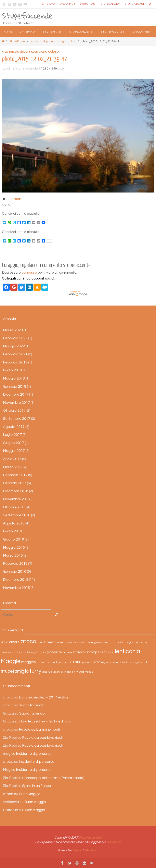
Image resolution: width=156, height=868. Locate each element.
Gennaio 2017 (15, 483)
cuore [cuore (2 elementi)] (144, 642)
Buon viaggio (30, 794)
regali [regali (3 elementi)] (105, 662)
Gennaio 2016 (15, 572)
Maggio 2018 (14, 378)
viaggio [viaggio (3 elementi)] (89, 672)
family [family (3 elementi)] (42, 652)
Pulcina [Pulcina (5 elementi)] (95, 662)
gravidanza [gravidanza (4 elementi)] (54, 652)
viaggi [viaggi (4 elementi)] (80, 672)
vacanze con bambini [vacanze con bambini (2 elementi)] (64, 672)
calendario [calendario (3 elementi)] (62, 642)
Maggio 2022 (14, 346)
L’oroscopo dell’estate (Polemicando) (53, 778)
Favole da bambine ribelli (39, 729)
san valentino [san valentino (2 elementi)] (122, 662)
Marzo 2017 (13, 467)
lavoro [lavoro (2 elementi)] (111, 652)
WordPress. (91, 850)
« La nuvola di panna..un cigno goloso (30, 52)
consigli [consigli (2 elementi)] (128, 642)
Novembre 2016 (16, 499)
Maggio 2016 (14, 548)
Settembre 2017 (17, 419)
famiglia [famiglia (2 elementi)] (34, 652)
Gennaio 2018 (15, 387)
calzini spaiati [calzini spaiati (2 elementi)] (77, 642)
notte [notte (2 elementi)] (64, 662)
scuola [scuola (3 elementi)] (145, 662)
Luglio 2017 (12, 435)
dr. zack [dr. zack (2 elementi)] (25, 652)
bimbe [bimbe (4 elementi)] (51, 642)
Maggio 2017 (14, 451)
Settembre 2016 (17, 515)
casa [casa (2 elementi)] (101, 642)
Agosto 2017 (14, 427)
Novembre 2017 (16, 403)
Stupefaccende (27, 16)
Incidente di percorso (34, 754)
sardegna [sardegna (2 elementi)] (135, 662)
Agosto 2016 (14, 523)
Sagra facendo (32, 705)
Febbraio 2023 (15, 338)
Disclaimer (67, 4)
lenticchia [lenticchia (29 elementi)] (127, 651)
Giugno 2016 (14, 539)
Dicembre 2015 (16, 580)
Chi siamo (48, 4)
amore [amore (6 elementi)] (14, 642)
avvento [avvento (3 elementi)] (42, 642)
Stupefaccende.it (90, 838)
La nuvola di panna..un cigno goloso (53, 41)
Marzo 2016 (13, 555)
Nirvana (77, 850)
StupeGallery (110, 4)
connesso (29, 273)
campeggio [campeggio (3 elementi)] (91, 642)
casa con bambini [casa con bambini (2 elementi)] (114, 642)
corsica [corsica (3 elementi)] (136, 642)
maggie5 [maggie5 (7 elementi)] (29, 662)
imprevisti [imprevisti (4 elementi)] (80, 652)
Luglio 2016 (12, 531)
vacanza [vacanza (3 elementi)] (47, 672)
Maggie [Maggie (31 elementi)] (11, 661)
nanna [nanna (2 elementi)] (40, 662)
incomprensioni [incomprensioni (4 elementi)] (97, 652)
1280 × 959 (49, 69)
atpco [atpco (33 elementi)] (28, 641)
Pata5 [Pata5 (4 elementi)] (77, 662)
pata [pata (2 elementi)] (70, 662)
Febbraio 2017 (15, 475)
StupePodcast (135, 4)
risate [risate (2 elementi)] (112, 662)
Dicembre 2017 (16, 394)
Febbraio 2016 (15, 564)
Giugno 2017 (14, 443)
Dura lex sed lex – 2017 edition (44, 697)
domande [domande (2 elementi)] (6, 652)
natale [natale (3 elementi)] (57, 662)
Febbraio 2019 (15, 362)
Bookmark (15, 199)
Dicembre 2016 (16, 491)
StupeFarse (17, 41)
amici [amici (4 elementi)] (5, 642)
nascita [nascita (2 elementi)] (49, 662)
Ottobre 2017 (14, 411)
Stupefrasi (88, 4)
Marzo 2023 (13, 330)
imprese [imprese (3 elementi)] (68, 652)
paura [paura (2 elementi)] (86, 662)
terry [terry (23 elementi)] (35, 671)
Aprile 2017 (12, 459)
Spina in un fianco (37, 786)
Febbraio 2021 (15, 354)
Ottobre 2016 (14, 507)
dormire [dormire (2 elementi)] (16, 652)
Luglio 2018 (12, 370)
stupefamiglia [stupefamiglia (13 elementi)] (15, 671)
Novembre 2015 (16, 588)
